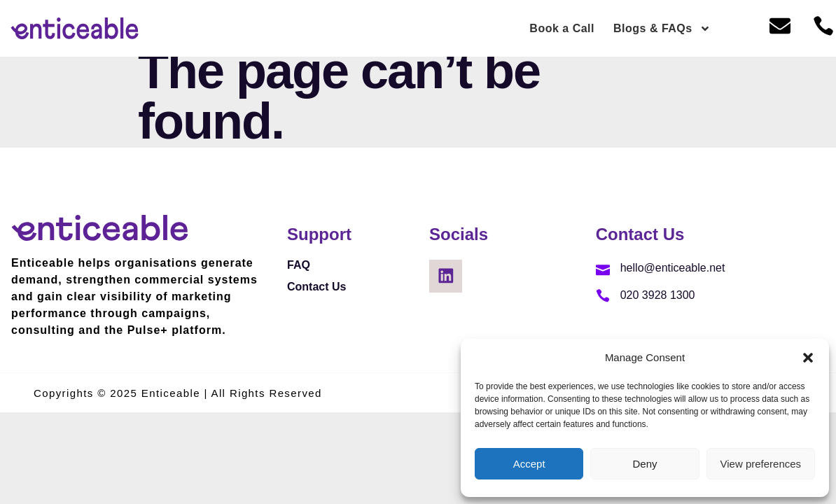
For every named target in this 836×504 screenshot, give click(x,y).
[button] (808, 358)
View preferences (761, 464)
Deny (645, 464)
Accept (529, 464)
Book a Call (562, 28)
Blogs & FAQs (662, 29)
